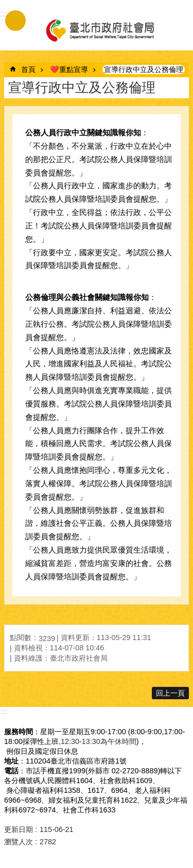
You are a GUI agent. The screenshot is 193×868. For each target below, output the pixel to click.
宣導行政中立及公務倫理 (144, 69)
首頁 (28, 69)
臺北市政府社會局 (99, 30)
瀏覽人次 (19, 842)
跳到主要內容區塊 (5, 5)
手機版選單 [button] (15, 21)
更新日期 (19, 829)
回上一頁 (170, 693)
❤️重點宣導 (69, 69)
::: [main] (7, 59)
